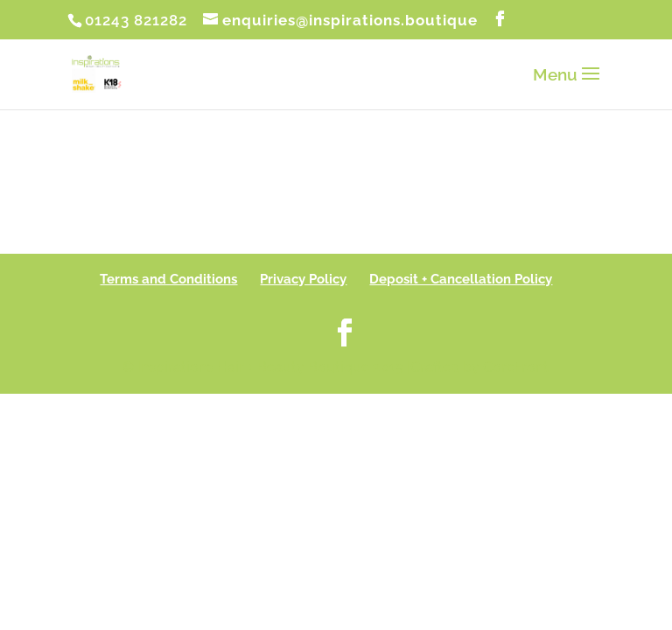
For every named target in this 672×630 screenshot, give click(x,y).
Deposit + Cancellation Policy (461, 279)
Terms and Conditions (168, 279)
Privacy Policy (303, 279)
